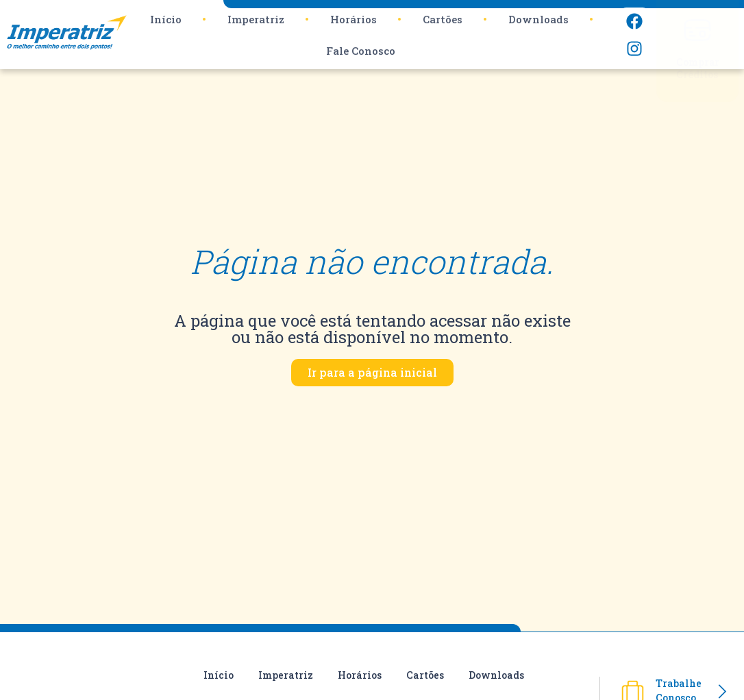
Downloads (538, 19)
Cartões (443, 19)
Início (166, 19)
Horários (354, 19)
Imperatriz (256, 19)
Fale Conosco (361, 51)
